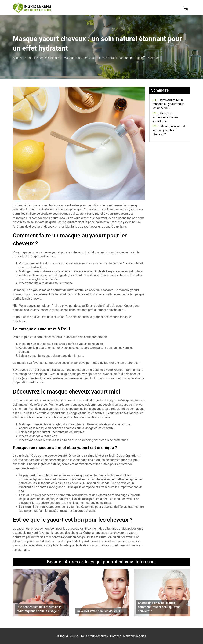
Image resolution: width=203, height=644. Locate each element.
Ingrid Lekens (69, 636)
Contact (115, 636)
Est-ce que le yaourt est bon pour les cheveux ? (169, 130)
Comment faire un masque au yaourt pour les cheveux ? (168, 104)
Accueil (18, 58)
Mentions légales (134, 636)
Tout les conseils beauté (43, 58)
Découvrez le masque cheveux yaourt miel (165, 117)
